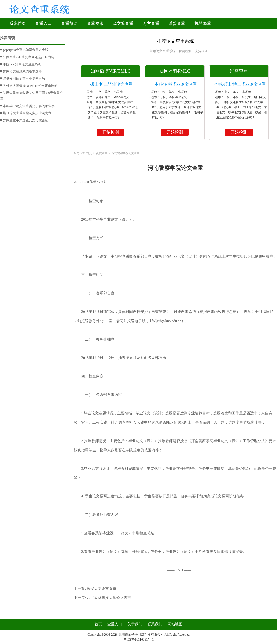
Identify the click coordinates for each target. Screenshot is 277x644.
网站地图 (175, 624)
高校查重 (102, 153)
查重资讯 (95, 24)
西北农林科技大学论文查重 (109, 598)
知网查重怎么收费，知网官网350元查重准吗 (31, 95)
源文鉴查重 (123, 24)
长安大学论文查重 (102, 589)
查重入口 (43, 24)
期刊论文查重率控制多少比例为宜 (26, 113)
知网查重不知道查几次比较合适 (24, 120)
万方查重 (151, 24)
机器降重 (203, 24)
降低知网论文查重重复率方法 (23, 78)
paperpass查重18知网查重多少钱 (24, 50)
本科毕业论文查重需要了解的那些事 (27, 106)
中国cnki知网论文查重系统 (21, 64)
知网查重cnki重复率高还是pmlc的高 (27, 57)
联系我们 (155, 624)
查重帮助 (69, 24)
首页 (89, 153)
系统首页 (18, 24)
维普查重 (177, 24)
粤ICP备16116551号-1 (139, 640)
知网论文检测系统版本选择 (21, 71)
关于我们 (135, 624)
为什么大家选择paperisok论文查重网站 (29, 86)
